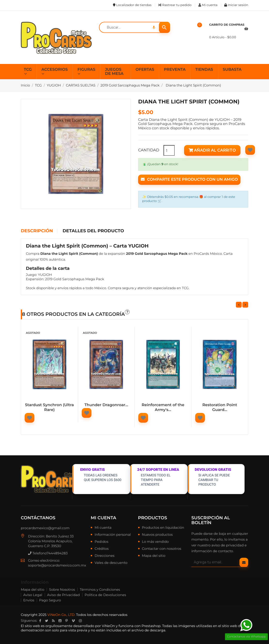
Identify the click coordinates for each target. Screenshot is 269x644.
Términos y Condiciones (100, 590)
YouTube (60, 621)
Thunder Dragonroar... (106, 405)
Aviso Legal (33, 595)
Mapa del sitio (154, 556)
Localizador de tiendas (132, 5)
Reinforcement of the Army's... (163, 407)
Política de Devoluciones (105, 595)
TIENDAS (204, 70)
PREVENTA (175, 70)
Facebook (40, 621)
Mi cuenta (103, 518)
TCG (28, 70)
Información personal (113, 535)
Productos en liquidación (163, 528)
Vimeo (73, 621)
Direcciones (105, 556)
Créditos (102, 549)
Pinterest (67, 621)
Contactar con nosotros (162, 549)
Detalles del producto (93, 231)
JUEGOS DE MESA (114, 72)
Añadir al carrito (212, 150)
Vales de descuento (111, 563)
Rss (53, 621)
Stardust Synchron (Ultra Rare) (49, 407)
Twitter (47, 621)
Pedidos (101, 542)
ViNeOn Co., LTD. (61, 615)
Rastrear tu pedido (175, 5)
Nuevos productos (157, 535)
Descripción (37, 231)
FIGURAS (86, 70)
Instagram (80, 621)
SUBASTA (232, 70)
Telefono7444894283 (48, 553)
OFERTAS (145, 70)
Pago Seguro (50, 600)
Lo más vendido (155, 542)
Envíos (29, 600)
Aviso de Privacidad (64, 595)
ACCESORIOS (55, 70)
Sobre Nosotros (62, 590)
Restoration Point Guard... (220, 407)
